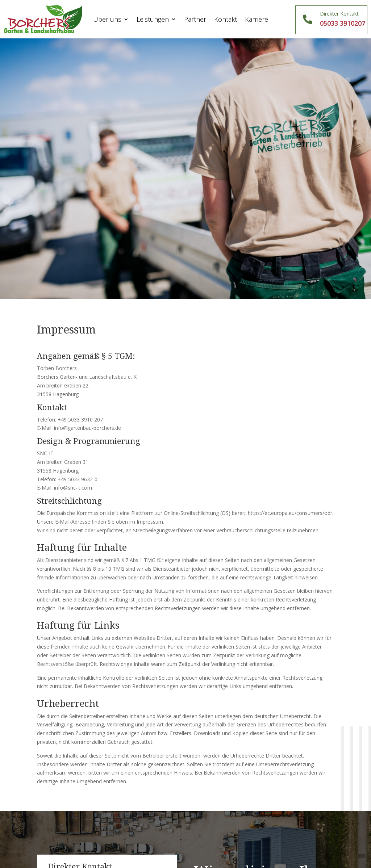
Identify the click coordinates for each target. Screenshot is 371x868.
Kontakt (226, 19)
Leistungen (153, 19)
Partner (195, 19)
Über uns (107, 19)
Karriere (257, 19)
